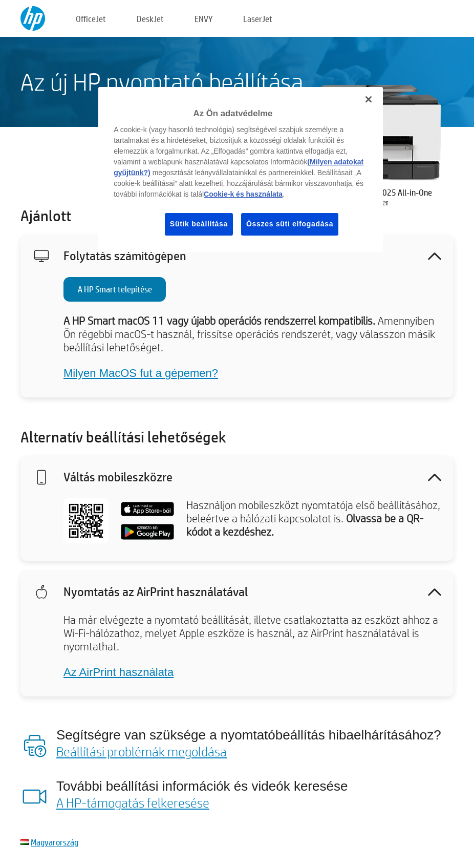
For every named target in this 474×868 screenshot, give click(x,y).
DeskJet (150, 19)
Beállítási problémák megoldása (142, 751)
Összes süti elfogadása (290, 224)
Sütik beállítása (199, 224)
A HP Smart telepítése (115, 289)
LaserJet (258, 19)
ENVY (203, 19)
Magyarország (55, 842)
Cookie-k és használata (243, 194)
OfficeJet (91, 19)
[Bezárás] (369, 99)
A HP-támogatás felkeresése (133, 802)
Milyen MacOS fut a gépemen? (141, 373)
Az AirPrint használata (118, 672)
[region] (241, 170)
